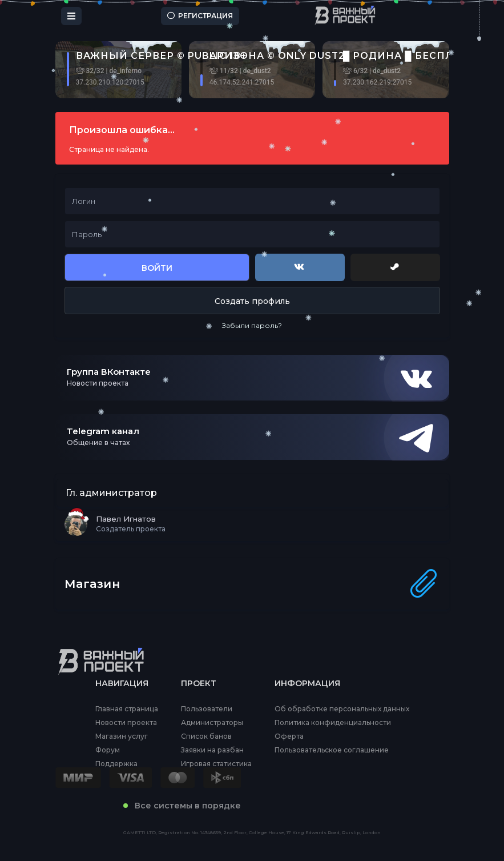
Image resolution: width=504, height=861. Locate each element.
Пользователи (207, 709)
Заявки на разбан (212, 750)
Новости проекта (126, 723)
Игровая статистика (216, 764)
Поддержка (116, 764)
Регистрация (200, 16)
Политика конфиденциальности (333, 723)
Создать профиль (252, 301)
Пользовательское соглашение (332, 750)
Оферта (289, 736)
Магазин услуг (122, 736)
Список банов (206, 736)
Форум (108, 750)
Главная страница (127, 709)
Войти (157, 268)
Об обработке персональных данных (342, 709)
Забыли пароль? (252, 325)
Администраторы (212, 723)
